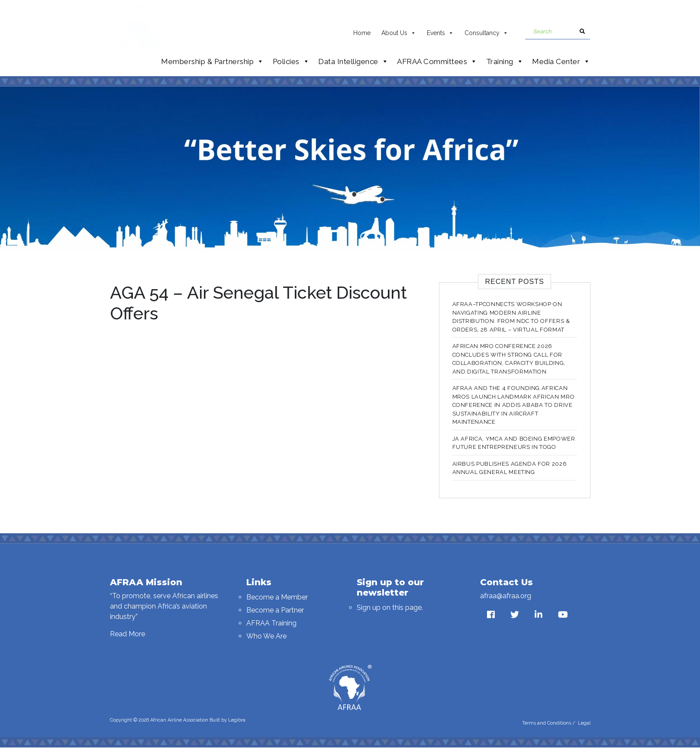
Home (362, 33)
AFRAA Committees (437, 61)
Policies (291, 61)
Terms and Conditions (547, 723)
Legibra (237, 720)
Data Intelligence (353, 61)
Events (440, 31)
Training (505, 61)
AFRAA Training (271, 623)
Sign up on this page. (390, 608)
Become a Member (277, 597)
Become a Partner (275, 610)
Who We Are (266, 636)
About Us (399, 31)
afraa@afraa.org (506, 596)
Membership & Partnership (213, 61)
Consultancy (486, 31)
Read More (127, 634)
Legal (584, 723)
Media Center (561, 61)
